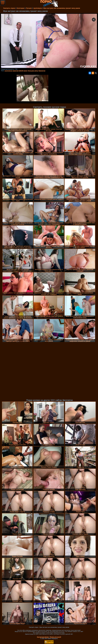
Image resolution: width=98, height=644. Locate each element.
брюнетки (42, 71)
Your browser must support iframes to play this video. (49, 41)
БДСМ (21, 71)
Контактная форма (43, 637)
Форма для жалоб (55, 637)
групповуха (8, 71)
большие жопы (33, 71)
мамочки (16, 71)
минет (26, 71)
